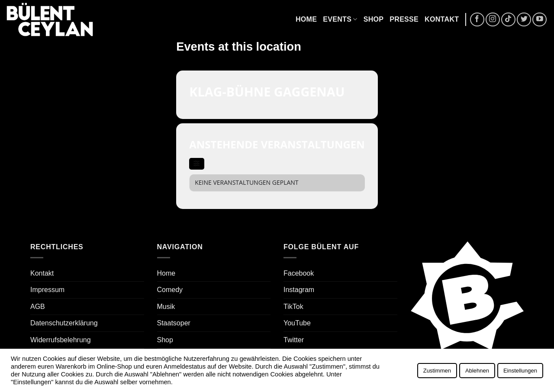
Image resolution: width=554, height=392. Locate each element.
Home (306, 19)
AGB (38, 307)
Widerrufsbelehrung (61, 340)
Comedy (170, 290)
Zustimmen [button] (437, 371)
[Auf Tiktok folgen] (508, 20)
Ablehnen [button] (477, 371)
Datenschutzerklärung (64, 323)
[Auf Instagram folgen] (493, 20)
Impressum (47, 290)
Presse (404, 19)
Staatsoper (174, 323)
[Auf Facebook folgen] (477, 20)
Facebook (299, 273)
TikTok (293, 307)
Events (340, 19)
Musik (166, 307)
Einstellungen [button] (520, 371)
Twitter (294, 340)
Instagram (299, 290)
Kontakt (442, 19)
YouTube (297, 323)
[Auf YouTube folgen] (540, 20)
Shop (374, 19)
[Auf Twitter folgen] (524, 20)
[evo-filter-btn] (196, 164)
